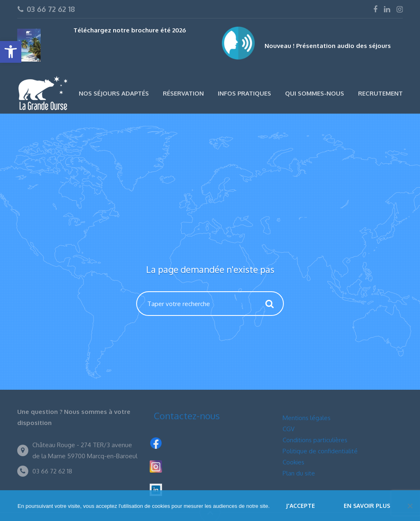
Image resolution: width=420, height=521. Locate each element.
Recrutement (380, 93)
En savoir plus (367, 506)
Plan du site (299, 473)
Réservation (183, 93)
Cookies (293, 462)
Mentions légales (307, 418)
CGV (289, 429)
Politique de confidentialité (320, 451)
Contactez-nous (187, 416)
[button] (11, 52)
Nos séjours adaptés (114, 93)
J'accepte (300, 506)
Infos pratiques (244, 93)
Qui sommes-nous (315, 93)
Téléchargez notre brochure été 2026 (130, 30)
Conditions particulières (315, 440)
